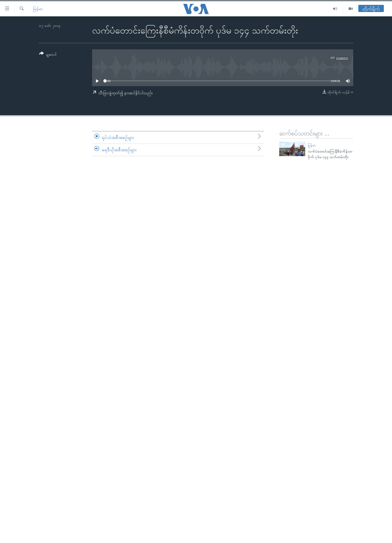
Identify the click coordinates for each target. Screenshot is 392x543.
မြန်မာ (38, 9)
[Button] (48, 55)
